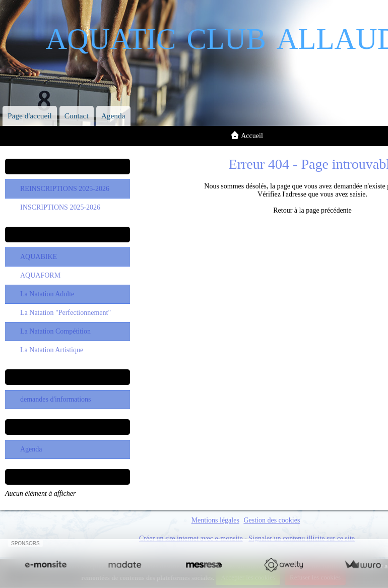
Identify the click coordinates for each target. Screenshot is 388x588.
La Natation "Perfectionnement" (66, 313)
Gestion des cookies (272, 520)
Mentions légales (215, 520)
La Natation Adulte (47, 294)
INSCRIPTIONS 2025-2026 (60, 207)
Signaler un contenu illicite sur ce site (302, 538)
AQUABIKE (39, 257)
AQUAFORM (40, 275)
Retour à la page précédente (312, 210)
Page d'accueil (30, 116)
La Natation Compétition (55, 331)
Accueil (252, 136)
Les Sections (67, 234)
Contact (77, 116)
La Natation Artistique (52, 350)
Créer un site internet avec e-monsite (191, 538)
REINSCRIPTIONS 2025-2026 (65, 189)
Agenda (113, 116)
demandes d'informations (56, 399)
